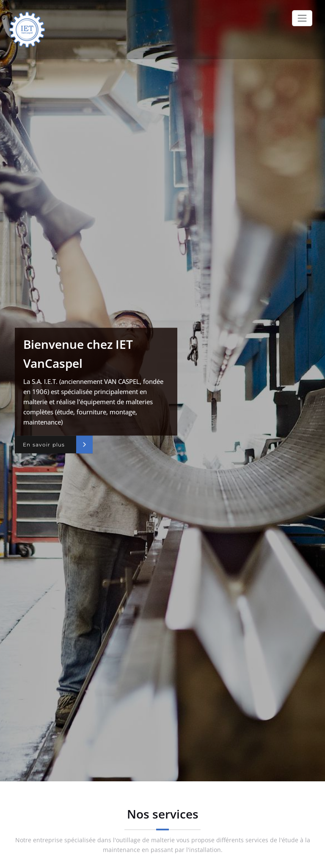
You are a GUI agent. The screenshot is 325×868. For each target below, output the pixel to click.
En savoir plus (44, 445)
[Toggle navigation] (302, 18)
